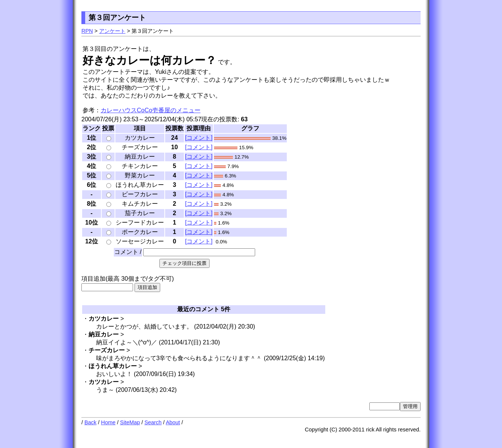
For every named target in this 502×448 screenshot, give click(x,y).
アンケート (112, 31)
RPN (87, 31)
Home (108, 422)
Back (90, 422)
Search (153, 422)
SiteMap (130, 422)
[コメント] (199, 138)
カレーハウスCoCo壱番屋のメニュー (151, 110)
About (173, 422)
